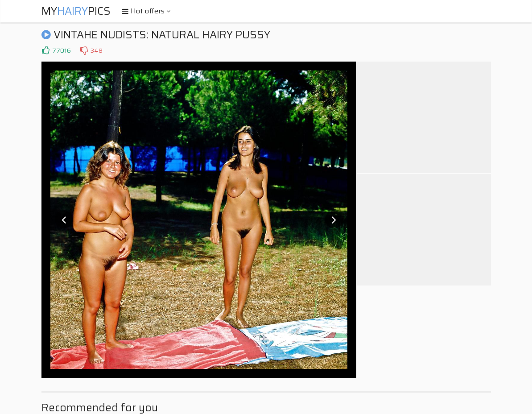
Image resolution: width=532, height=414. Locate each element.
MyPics (76, 11)
